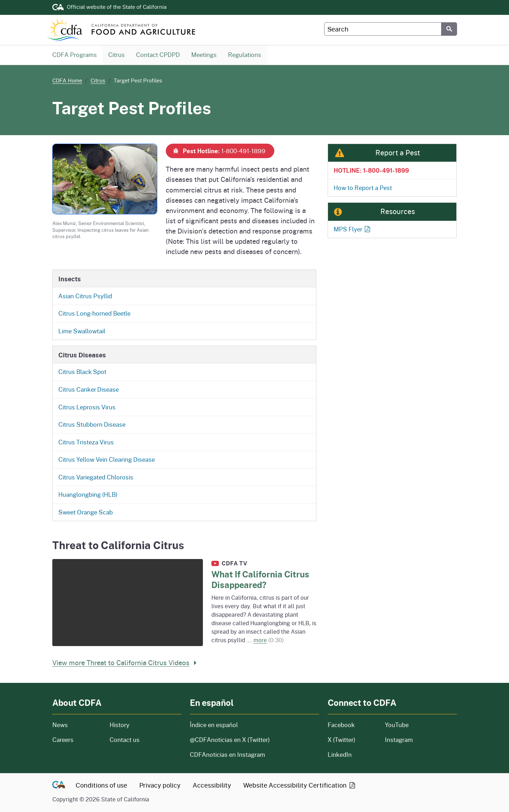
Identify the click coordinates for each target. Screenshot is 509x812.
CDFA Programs (75, 55)
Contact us (125, 740)
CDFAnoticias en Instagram (227, 755)
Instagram (399, 740)
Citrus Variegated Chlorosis (96, 477)
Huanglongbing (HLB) (88, 494)
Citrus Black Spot (82, 372)
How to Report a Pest (363, 188)
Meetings (204, 54)
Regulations (244, 54)
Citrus (116, 55)
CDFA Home (67, 80)
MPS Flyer (353, 229)
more (260, 640)
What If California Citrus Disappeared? (260, 580)
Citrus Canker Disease (89, 389)
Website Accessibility (300, 785)
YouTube (397, 725)
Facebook (341, 725)
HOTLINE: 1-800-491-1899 (371, 170)
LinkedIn (340, 755)
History (145, 725)
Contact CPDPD (158, 55)
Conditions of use (101, 785)
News (77, 725)
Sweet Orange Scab (86, 512)
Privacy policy (160, 785)
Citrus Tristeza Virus (86, 442)
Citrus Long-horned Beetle (94, 313)
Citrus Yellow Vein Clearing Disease (107, 459)
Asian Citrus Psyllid (85, 296)
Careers (77, 740)
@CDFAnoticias (230, 740)
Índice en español (214, 725)
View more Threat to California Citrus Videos (126, 662)
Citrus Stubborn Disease (92, 424)
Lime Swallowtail (82, 331)
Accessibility (212, 785)
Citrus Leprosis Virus (87, 407)
